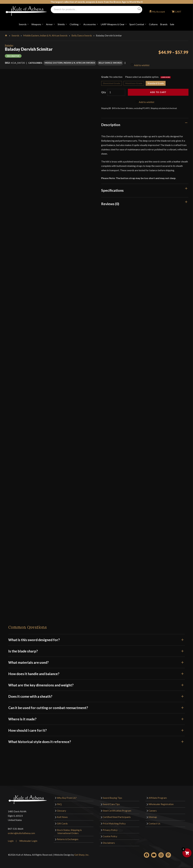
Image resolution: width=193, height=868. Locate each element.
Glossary (61, 809)
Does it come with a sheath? (96, 695)
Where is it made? (96, 717)
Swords (23, 24)
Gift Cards (62, 822)
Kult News (62, 816)
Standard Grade (156, 82)
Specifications (112, 189)
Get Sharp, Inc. (82, 853)
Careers (153, 809)
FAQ (59, 803)
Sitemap (153, 816)
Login (11, 839)
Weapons (36, 24)
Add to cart (158, 91)
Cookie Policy (110, 835)
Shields (61, 24)
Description (111, 123)
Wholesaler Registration (161, 803)
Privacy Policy (110, 828)
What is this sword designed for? (96, 638)
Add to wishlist (140, 63)
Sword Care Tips (111, 803)
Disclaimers (109, 841)
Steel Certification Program (117, 809)
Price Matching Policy (114, 822)
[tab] (145, 123)
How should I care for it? (96, 729)
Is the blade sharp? (96, 650)
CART (178, 12)
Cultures (153, 24)
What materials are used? (96, 661)
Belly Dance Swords (82, 35)
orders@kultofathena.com (21, 832)
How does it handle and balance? (96, 672)
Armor (49, 24)
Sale (172, 24)
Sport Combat (137, 24)
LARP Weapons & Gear (113, 24)
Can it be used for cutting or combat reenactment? (96, 706)
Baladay (9, 45)
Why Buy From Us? (67, 796)
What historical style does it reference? (96, 740)
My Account (159, 12)
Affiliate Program (158, 796)
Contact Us (154, 822)
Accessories (90, 24)
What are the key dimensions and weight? (96, 684)
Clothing (74, 24)
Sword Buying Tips (112, 796)
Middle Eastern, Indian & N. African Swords (45, 35)
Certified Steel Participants (117, 816)
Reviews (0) (110, 202)
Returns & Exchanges (68, 838)
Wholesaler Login (28, 839)
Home (6, 35)
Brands (164, 24)
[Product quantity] (116, 91)
